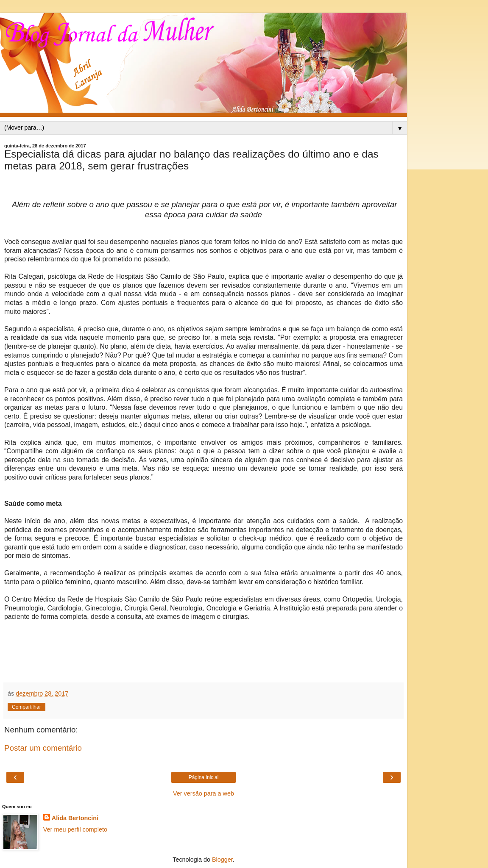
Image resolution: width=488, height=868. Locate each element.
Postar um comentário (43, 748)
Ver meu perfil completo (75, 829)
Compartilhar (26, 707)
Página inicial (204, 777)
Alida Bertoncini (75, 818)
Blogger (222, 860)
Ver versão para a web (204, 793)
